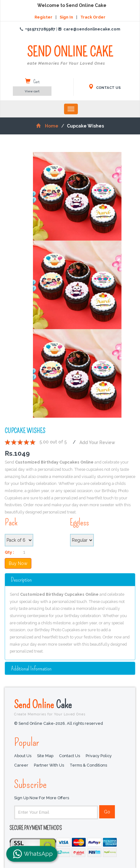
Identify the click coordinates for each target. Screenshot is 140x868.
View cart (32, 91)
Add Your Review (97, 442)
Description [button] (21, 580)
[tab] (70, 580)
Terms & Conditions (88, 765)
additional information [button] (31, 668)
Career (21, 765)
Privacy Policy (99, 756)
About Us (23, 756)
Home (47, 126)
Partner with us (49, 765)
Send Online (70, 707)
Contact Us (70, 756)
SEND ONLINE (70, 56)
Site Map (45, 756)
